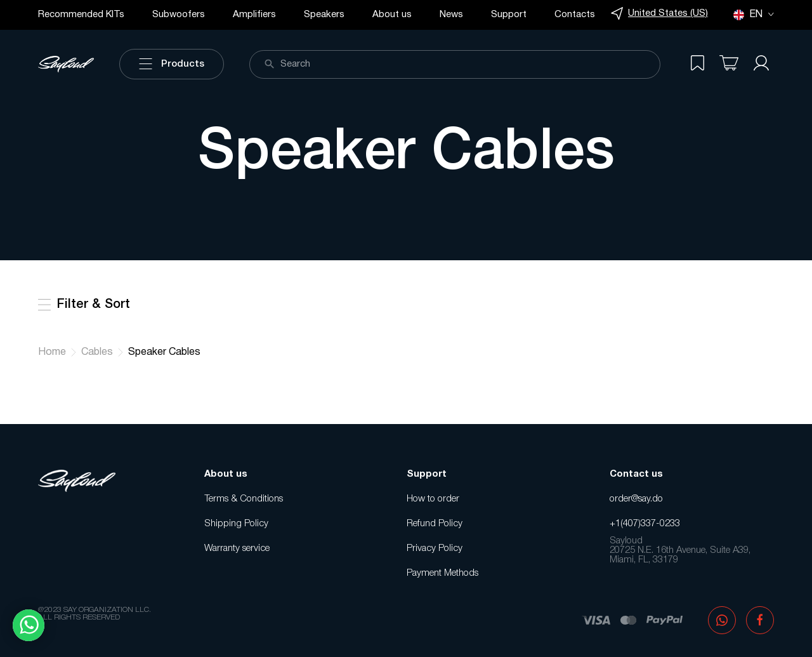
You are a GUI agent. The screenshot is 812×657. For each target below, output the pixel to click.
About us (392, 15)
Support (509, 15)
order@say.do (636, 499)
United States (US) (659, 14)
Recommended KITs (81, 15)
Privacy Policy (435, 548)
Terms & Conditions (244, 499)
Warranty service (237, 548)
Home (52, 352)
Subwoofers (179, 15)
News (451, 15)
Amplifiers (254, 15)
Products (172, 64)
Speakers (324, 15)
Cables (97, 352)
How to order (433, 499)
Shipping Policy (236, 524)
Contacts (575, 15)
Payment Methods (442, 573)
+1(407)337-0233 (645, 524)
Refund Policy (435, 524)
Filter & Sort (84, 305)
